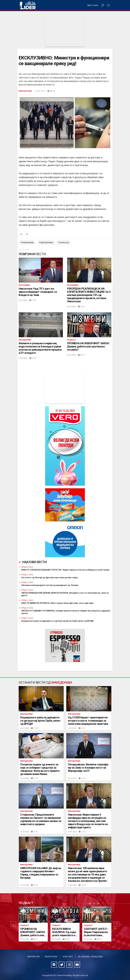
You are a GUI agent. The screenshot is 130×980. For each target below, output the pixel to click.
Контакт (68, 957)
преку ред (64, 242)
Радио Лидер (27, 5)
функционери (47, 242)
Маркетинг (51, 957)
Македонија (25, 91)
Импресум (33, 957)
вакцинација (28, 242)
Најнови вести (34, 562)
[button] (13, 924)
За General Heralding (90, 957)
